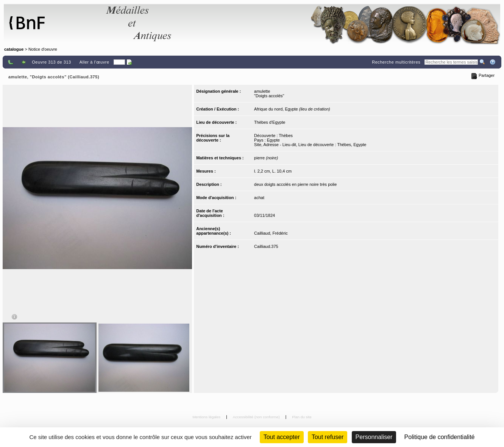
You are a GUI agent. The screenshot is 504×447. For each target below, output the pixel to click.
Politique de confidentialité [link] (440, 437)
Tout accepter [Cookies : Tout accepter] (282, 437)
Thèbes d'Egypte (270, 122)
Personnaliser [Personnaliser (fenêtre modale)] (374, 437)
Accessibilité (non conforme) (257, 417)
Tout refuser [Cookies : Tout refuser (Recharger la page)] (328, 437)
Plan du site (302, 417)
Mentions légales (207, 417)
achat (259, 198)
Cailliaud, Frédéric (271, 233)
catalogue (14, 49)
